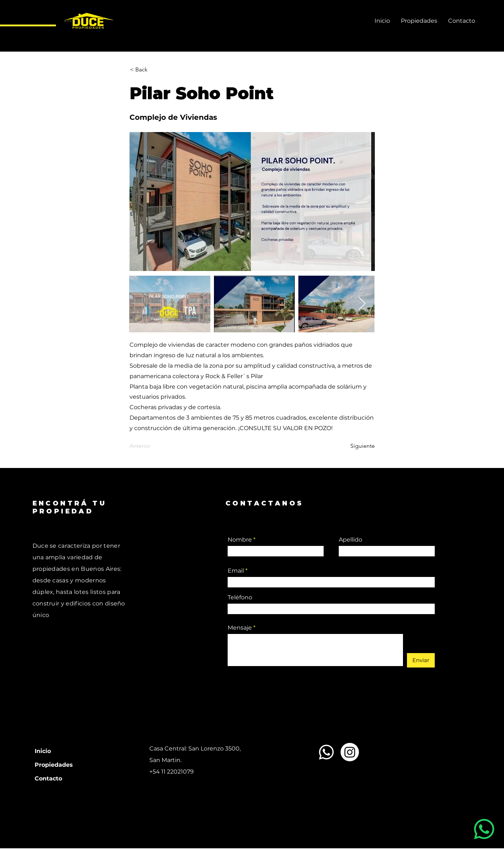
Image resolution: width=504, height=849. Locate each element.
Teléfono (240, 598)
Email (236, 571)
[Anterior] (153, 446)
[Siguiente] (357, 446)
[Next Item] (362, 304)
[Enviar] (421, 660)
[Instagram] (350, 752)
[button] (154, 70)
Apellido (350, 540)
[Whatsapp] (326, 752)
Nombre (240, 540)
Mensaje (240, 628)
